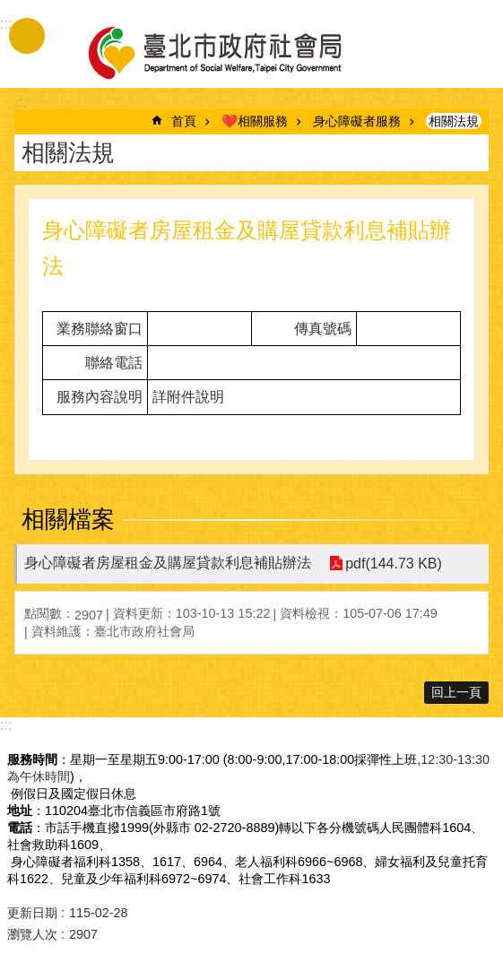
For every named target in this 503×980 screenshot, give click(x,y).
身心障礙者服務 (357, 121)
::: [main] (20, 103)
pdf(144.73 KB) (394, 564)
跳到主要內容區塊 (9, 9)
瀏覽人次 (32, 934)
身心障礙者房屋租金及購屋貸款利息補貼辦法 (168, 563)
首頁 (184, 121)
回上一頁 (456, 692)
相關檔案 (68, 519)
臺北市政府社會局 (236, 52)
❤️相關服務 (255, 121)
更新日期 (32, 913)
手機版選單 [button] (27, 36)
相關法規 (454, 121)
